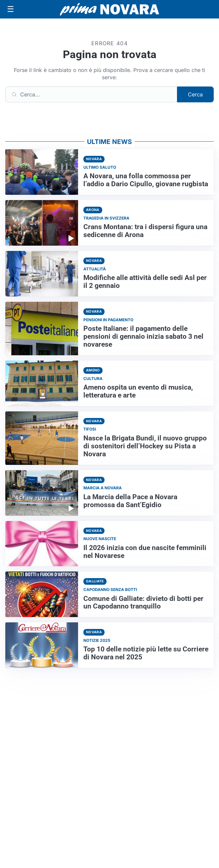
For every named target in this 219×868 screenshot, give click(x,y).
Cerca (195, 94)
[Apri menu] (11, 9)
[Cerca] (91, 94)
